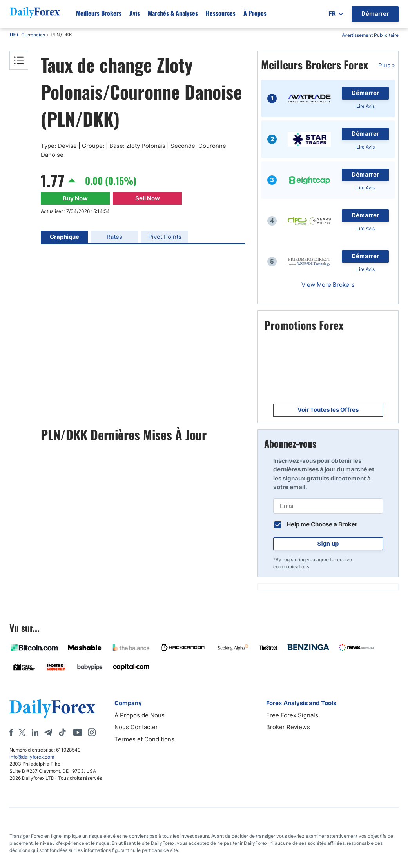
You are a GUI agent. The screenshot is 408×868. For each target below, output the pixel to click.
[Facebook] (11, 732)
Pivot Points (165, 237)
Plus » (387, 65)
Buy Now (75, 198)
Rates (114, 237)
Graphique (64, 237)
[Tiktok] (62, 732)
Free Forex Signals (292, 715)
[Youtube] (78, 732)
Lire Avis (365, 106)
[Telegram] (48, 732)
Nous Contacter (136, 727)
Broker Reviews (288, 727)
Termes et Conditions (144, 739)
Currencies (33, 35)
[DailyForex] (53, 709)
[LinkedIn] (35, 732)
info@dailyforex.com (32, 757)
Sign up (328, 543)
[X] (22, 732)
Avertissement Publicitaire (370, 35)
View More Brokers (328, 285)
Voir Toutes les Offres (328, 410)
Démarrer (365, 93)
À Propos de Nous (140, 715)
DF (13, 35)
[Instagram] (92, 732)
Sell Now (148, 198)
